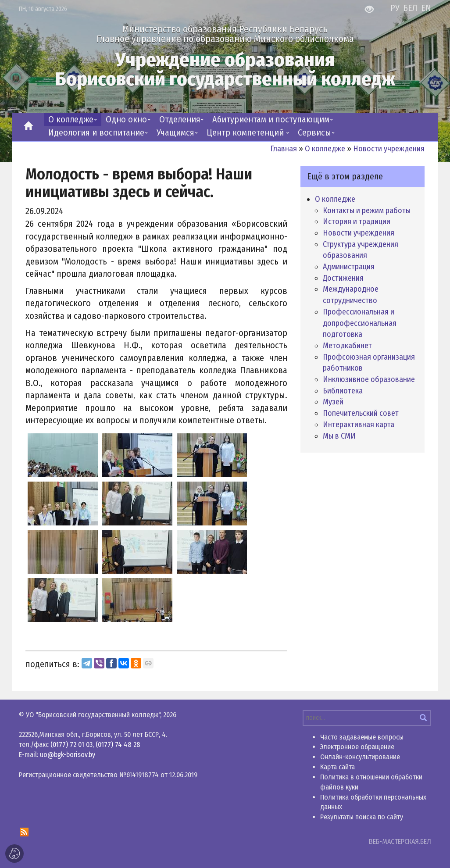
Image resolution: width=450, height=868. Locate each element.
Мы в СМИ (339, 436)
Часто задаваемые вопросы (362, 737)
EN (426, 8)
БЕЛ (411, 8)
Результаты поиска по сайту (362, 817)
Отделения (180, 119)
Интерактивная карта (359, 425)
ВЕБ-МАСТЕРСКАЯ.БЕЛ (400, 841)
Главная (284, 149)
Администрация (349, 267)
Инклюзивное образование (369, 379)
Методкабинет (347, 346)
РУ (396, 8)
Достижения (343, 278)
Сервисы (314, 132)
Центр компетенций (246, 132)
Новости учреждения (389, 149)
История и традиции (357, 221)
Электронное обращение (357, 747)
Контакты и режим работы (367, 211)
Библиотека (343, 391)
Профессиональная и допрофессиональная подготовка (360, 323)
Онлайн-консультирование (360, 757)
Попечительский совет (361, 413)
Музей (333, 402)
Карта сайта (337, 767)
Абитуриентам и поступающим (271, 119)
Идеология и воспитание (96, 132)
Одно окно (126, 119)
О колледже (71, 119)
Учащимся (175, 132)
